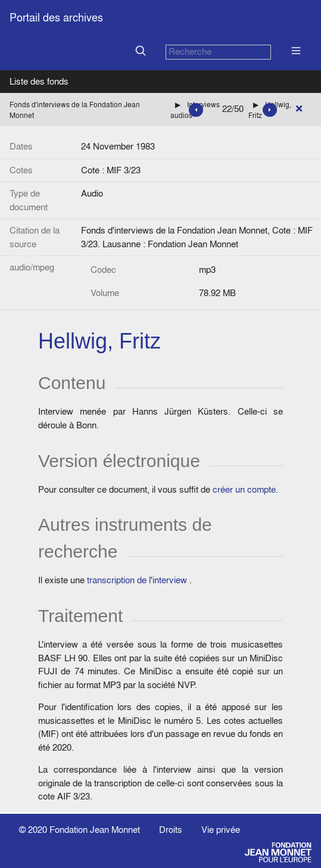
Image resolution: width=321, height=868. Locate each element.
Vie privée (221, 830)
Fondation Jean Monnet (95, 830)
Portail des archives (56, 18)
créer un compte (244, 489)
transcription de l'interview (137, 580)
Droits (171, 830)
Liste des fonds (39, 81)
